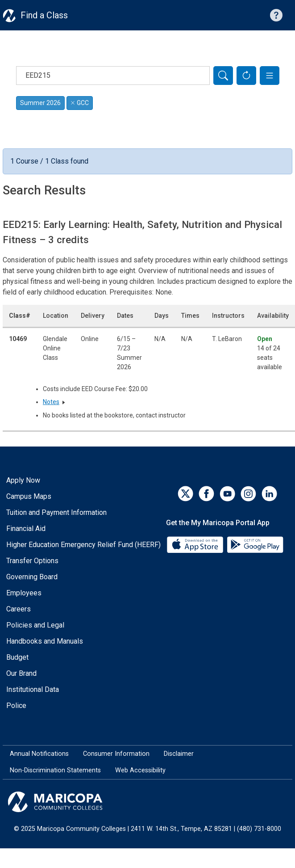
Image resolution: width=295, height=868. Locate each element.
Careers (19, 609)
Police (16, 706)
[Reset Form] (246, 76)
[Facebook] (206, 494)
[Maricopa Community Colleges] (147, 802)
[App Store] (196, 544)
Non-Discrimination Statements (55, 770)
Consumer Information (116, 754)
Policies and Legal (35, 625)
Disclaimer (179, 754)
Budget (17, 657)
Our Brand (21, 673)
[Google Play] (255, 544)
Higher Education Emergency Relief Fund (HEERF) (83, 545)
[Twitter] (185, 494)
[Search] (223, 76)
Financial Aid (26, 529)
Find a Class (44, 15)
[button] (270, 76)
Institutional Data (33, 689)
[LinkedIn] (269, 494)
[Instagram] (248, 494)
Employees (24, 593)
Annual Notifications (39, 754)
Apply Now (23, 480)
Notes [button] (51, 402)
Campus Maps (29, 496)
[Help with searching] (276, 15)
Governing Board (32, 577)
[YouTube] (227, 494)
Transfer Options (32, 561)
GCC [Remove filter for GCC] (80, 103)
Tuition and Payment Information (56, 512)
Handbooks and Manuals (45, 641)
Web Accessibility (140, 770)
